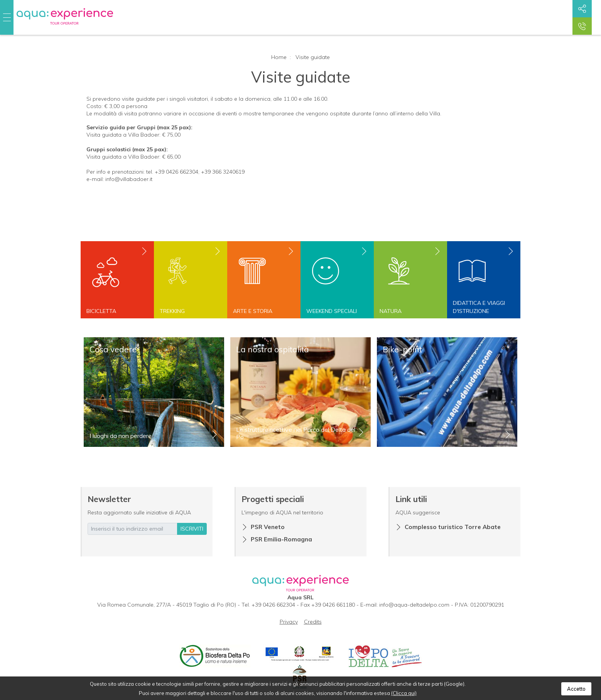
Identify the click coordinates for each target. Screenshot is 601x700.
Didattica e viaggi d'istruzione (479, 307)
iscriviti (192, 529)
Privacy (289, 622)
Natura (391, 311)
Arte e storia (253, 311)
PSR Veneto (268, 527)
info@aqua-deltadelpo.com (414, 605)
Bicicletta (101, 311)
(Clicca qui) (404, 693)
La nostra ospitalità (273, 349)
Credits (313, 622)
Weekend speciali (332, 311)
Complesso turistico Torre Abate (453, 527)
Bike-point (402, 349)
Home (279, 57)
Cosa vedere (113, 349)
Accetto (576, 689)
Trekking (172, 311)
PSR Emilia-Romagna (281, 539)
